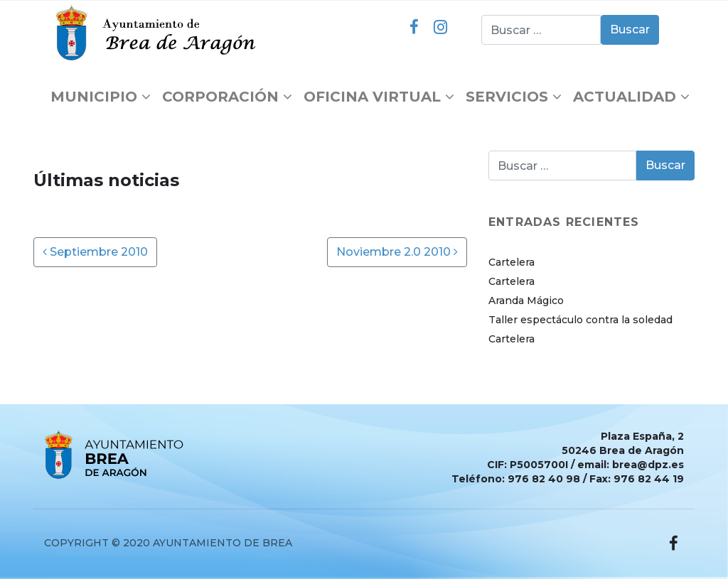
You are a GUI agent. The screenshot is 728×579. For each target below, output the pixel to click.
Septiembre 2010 (95, 252)
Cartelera (512, 262)
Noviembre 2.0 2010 (397, 252)
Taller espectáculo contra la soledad (580, 320)
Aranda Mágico (526, 301)
